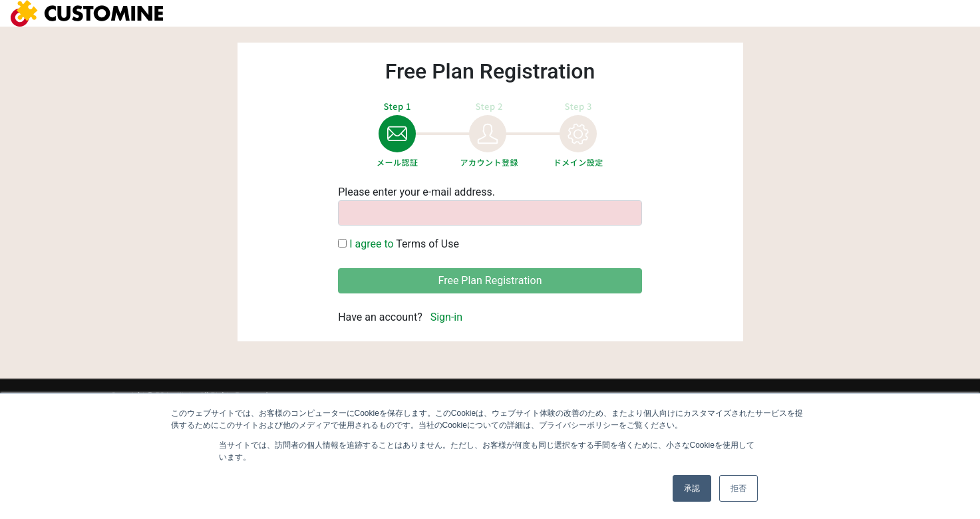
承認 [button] (692, 488)
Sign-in (446, 317)
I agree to (373, 244)
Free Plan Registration (490, 280)
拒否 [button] (738, 488)
